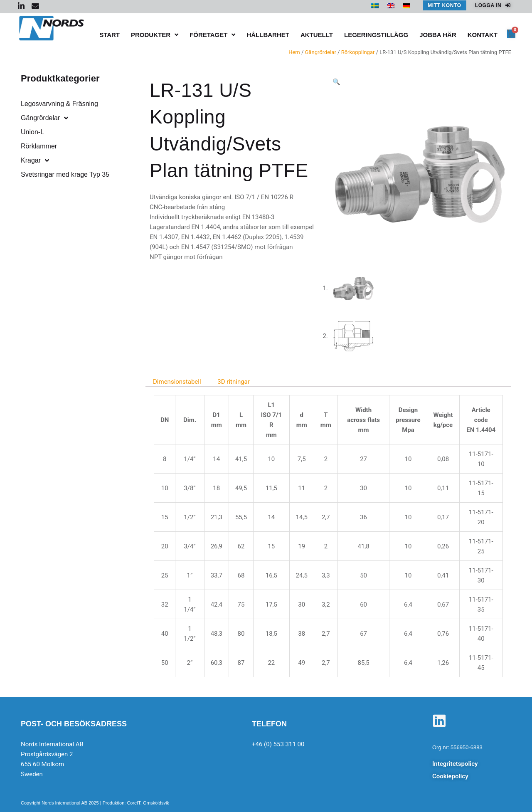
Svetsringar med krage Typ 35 (65, 174)
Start (110, 35)
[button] (336, 82)
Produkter (155, 35)
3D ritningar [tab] (234, 382)
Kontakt (483, 35)
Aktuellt (317, 35)
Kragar (35, 160)
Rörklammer (39, 146)
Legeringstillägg (376, 35)
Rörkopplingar (358, 52)
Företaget (212, 35)
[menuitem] (375, 6)
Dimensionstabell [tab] (177, 382)
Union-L (32, 132)
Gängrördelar (321, 52)
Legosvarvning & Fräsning (59, 104)
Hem (294, 52)
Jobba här (438, 35)
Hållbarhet (268, 35)
